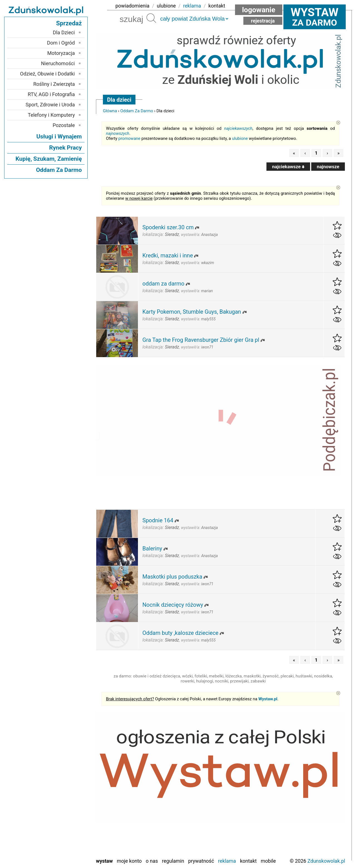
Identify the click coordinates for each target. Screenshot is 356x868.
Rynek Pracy (65, 148)
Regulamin (173, 861)
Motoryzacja (61, 53)
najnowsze (328, 167)
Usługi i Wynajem (59, 136)
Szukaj (151, 18)
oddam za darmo (163, 284)
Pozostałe (64, 125)
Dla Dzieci (64, 32)
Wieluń (68, 845)
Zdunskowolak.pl (326, 861)
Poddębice (64, 815)
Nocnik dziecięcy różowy (173, 605)
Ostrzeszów (63, 793)
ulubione (166, 6)
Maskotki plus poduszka (172, 577)
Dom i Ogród (61, 43)
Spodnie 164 (158, 520)
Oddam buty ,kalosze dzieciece (180, 633)
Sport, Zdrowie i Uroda (50, 105)
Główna (110, 111)
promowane (129, 138)
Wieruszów (64, 853)
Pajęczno (65, 808)
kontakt (217, 6)
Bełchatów (64, 763)
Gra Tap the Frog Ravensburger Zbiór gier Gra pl (201, 340)
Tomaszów (64, 830)
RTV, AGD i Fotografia (51, 94)
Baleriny (152, 548)
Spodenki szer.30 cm (168, 227)
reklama (192, 6)
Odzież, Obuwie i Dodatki (47, 74)
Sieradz (67, 823)
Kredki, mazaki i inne (168, 255)
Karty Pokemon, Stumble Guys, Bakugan (192, 312)
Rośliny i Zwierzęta (54, 84)
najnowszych (118, 133)
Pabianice (65, 800)
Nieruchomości (58, 63)
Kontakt (248, 861)
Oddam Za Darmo (137, 111)
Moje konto (129, 861)
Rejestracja (263, 21)
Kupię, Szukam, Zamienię (49, 159)
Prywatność (201, 861)
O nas (152, 861)
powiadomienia (132, 6)
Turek (69, 838)
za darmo (315, 17)
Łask (70, 770)
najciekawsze (288, 167)
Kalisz (69, 785)
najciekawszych (238, 128)
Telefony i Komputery (51, 115)
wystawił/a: (199, 235)
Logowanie (259, 10)
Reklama (227, 861)
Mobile (268, 861)
